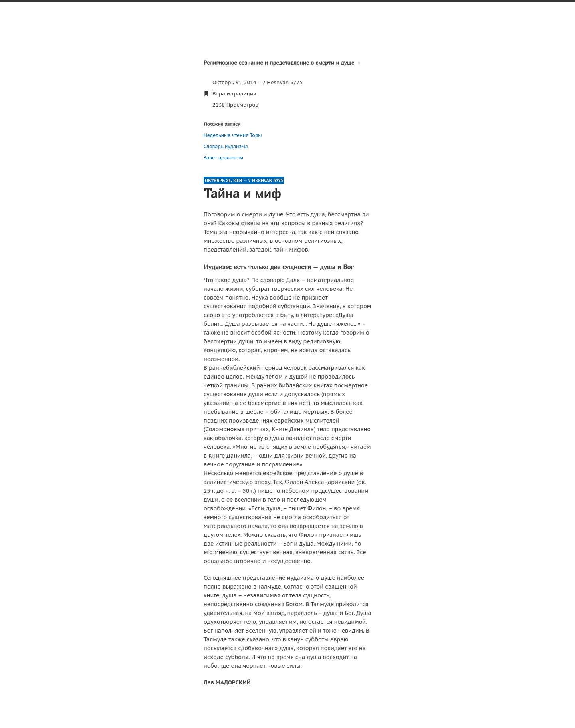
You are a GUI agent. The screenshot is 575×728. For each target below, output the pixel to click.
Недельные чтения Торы (233, 135)
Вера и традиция (234, 94)
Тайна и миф (242, 193)
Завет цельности (223, 158)
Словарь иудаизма (226, 146)
